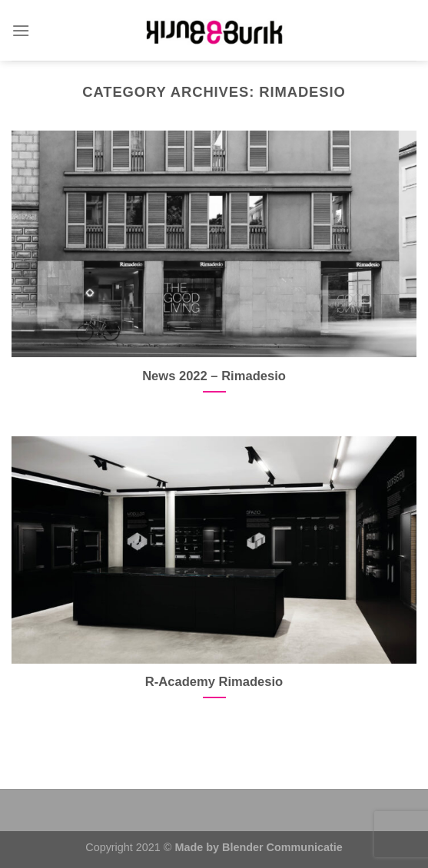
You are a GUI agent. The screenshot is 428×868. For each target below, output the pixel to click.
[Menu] (21, 30)
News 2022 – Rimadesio (214, 376)
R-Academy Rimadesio (214, 682)
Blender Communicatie (282, 847)
